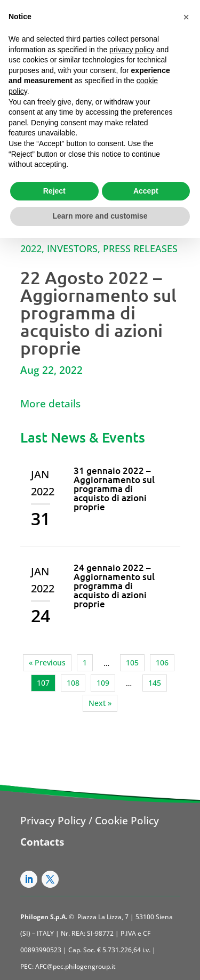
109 (103, 683)
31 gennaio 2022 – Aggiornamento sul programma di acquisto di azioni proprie (114, 489)
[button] (186, 17)
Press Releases (140, 248)
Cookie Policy (127, 821)
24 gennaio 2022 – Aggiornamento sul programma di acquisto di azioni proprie (114, 586)
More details (50, 404)
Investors (72, 248)
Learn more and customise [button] (100, 216)
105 (132, 662)
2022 (31, 248)
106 (162, 662)
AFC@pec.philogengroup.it (75, 966)
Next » (100, 703)
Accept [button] (146, 191)
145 (155, 683)
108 (73, 683)
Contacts (42, 842)
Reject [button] (54, 191)
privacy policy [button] (132, 50)
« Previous (47, 662)
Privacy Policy (53, 821)
